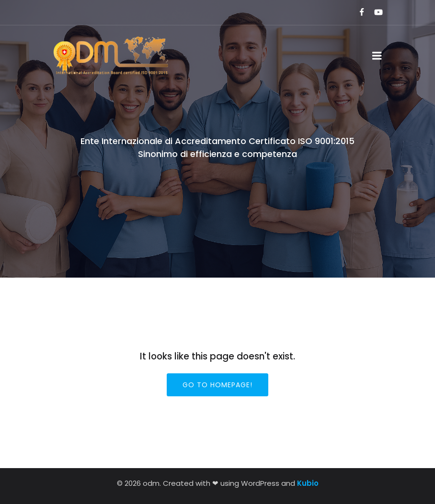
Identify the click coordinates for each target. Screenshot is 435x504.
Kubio (308, 483)
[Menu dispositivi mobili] (377, 56)
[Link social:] (358, 12)
